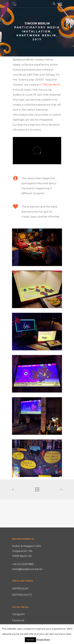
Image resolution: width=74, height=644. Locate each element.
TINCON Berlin (51, 85)
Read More (43, 640)
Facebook (18, 620)
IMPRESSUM (20, 589)
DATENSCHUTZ (22, 595)
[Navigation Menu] (60, 4)
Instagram (18, 614)
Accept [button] (30, 640)
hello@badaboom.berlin (27, 569)
